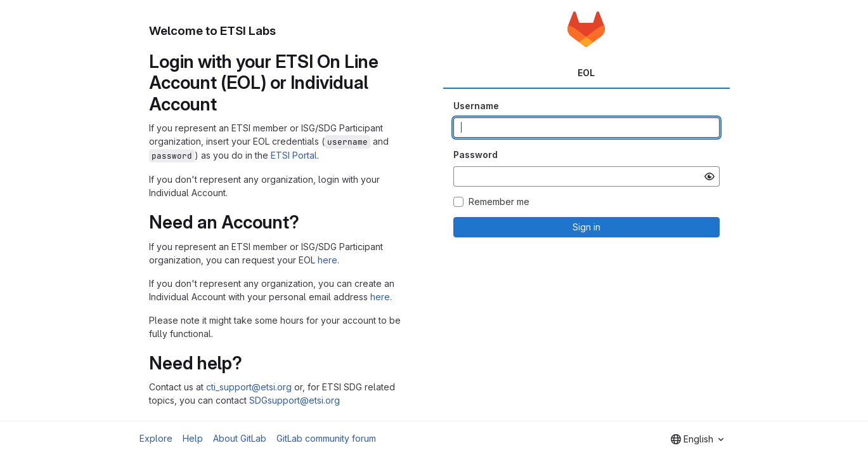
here (327, 260)
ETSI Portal (294, 155)
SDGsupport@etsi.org (295, 400)
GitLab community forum (326, 438)
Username (476, 106)
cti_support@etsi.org (249, 387)
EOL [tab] (586, 73)
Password (476, 155)
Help (193, 438)
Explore (156, 438)
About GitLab (240, 438)
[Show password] (709, 176)
